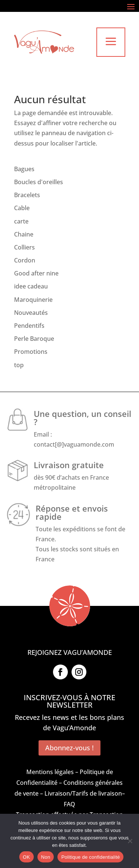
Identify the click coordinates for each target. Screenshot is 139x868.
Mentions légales (50, 772)
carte (21, 221)
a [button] (111, 42)
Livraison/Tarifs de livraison (83, 793)
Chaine (24, 234)
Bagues (24, 169)
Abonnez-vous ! (69, 748)
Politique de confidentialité (90, 857)
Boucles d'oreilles (39, 182)
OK (27, 857)
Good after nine (36, 273)
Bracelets (27, 195)
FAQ (69, 804)
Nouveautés (31, 313)
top (19, 365)
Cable (22, 208)
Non (46, 857)
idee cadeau (31, 286)
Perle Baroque (34, 339)
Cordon (25, 260)
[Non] (130, 841)
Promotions (31, 352)
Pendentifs (29, 326)
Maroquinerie (33, 300)
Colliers (24, 247)
